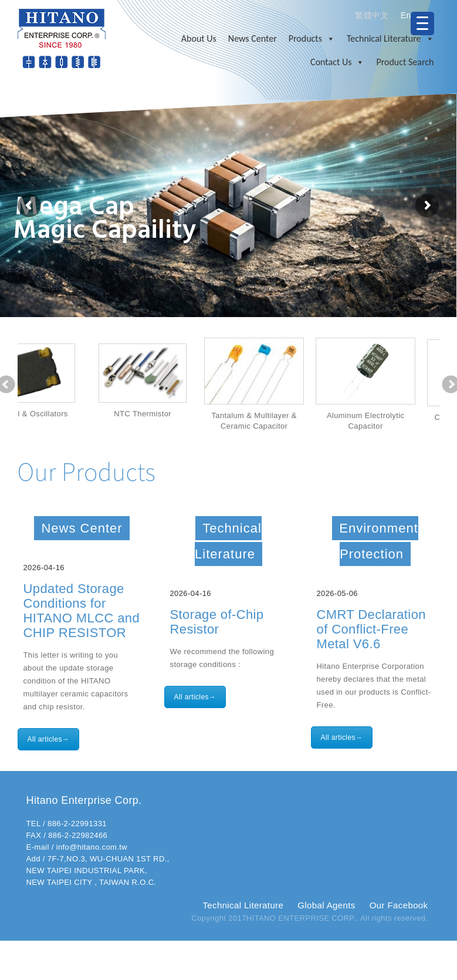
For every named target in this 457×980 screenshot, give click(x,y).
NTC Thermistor (185, 414)
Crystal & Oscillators (73, 414)
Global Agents (326, 905)
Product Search (405, 62)
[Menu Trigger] (422, 23)
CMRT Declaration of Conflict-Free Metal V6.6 (371, 629)
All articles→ (49, 739)
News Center (253, 38)
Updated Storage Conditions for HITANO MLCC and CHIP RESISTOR (82, 611)
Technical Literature (390, 39)
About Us (199, 38)
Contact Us (337, 62)
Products (312, 39)
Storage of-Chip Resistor (217, 622)
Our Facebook (399, 905)
